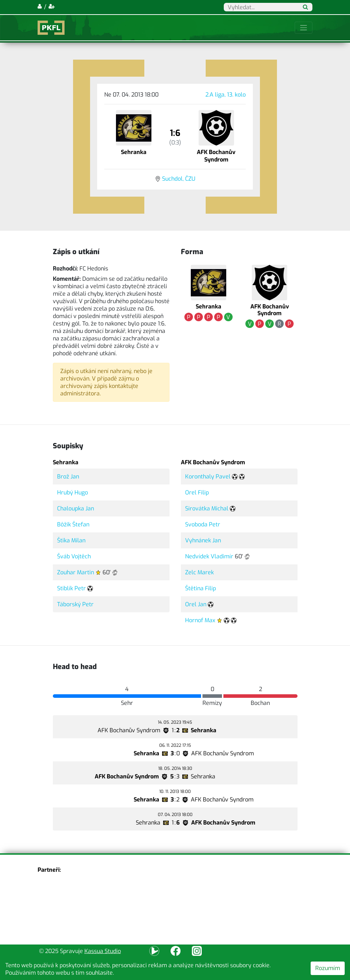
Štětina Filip (201, 588)
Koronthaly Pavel (208, 477)
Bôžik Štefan (73, 524)
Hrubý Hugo (73, 492)
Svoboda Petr (203, 524)
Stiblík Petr (71, 588)
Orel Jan (196, 604)
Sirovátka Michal (207, 508)
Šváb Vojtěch (74, 556)
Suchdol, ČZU (179, 179)
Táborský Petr (75, 604)
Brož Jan (68, 477)
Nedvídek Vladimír (209, 556)
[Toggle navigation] (304, 28)
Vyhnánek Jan (203, 540)
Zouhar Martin (76, 572)
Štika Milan (71, 540)
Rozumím (328, 968)
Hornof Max (200, 620)
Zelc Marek (199, 572)
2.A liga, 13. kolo (226, 95)
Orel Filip (197, 492)
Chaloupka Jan (76, 508)
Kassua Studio (103, 951)
